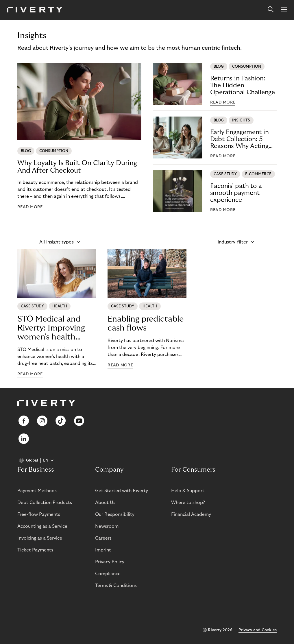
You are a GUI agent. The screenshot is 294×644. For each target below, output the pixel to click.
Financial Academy (191, 514)
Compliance (108, 574)
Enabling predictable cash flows (146, 324)
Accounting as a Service (42, 526)
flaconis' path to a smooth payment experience (236, 193)
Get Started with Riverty (122, 491)
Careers (103, 538)
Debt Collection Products (45, 503)
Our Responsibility (115, 514)
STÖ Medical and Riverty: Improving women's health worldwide (51, 328)
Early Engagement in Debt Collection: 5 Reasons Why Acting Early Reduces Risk (240, 139)
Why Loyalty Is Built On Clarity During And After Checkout (77, 167)
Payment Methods (37, 491)
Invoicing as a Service (40, 538)
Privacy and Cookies (258, 630)
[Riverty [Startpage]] (35, 10)
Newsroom (107, 526)
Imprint (103, 550)
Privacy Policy (110, 562)
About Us (105, 503)
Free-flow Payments (39, 514)
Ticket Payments (35, 550)
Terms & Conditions (116, 586)
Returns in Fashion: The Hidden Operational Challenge (243, 85)
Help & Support (188, 491)
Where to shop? (188, 503)
